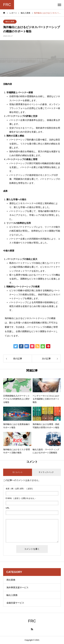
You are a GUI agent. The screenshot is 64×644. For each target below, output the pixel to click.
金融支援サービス (15, 603)
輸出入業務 (10, 22)
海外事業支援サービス (17, 587)
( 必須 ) (19, 489)
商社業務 (11, 580)
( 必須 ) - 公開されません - (21, 498)
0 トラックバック (46, 472)
